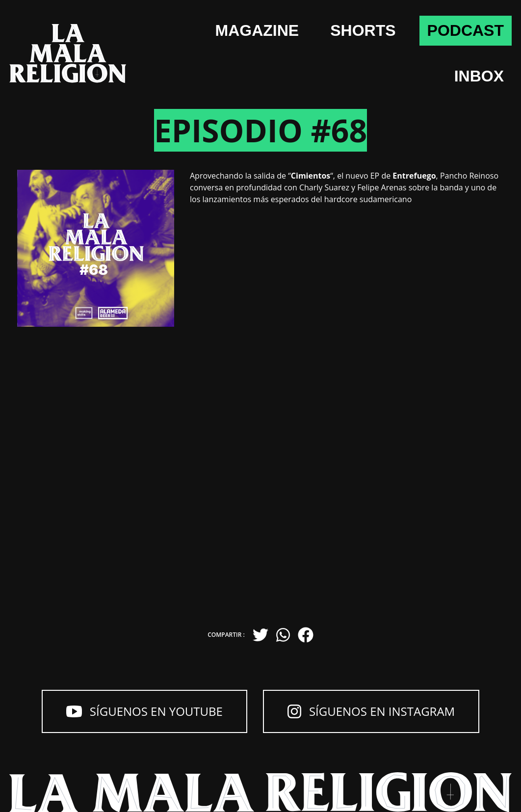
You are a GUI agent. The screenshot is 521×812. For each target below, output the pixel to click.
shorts (363, 30)
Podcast (466, 30)
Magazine (257, 30)
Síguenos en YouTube (144, 711)
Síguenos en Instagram (371, 711)
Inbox (479, 76)
